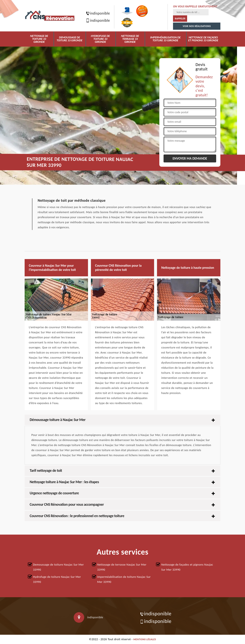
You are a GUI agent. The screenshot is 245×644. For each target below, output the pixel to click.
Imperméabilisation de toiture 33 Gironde (165, 39)
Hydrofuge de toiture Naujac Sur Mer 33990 (57, 579)
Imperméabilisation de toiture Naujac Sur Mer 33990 (124, 579)
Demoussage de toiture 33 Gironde (69, 39)
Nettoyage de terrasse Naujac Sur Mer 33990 (122, 567)
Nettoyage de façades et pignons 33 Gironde (203, 39)
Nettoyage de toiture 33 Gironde (39, 39)
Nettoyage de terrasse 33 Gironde (130, 39)
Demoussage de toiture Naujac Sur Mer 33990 (58, 567)
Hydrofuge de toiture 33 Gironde (100, 39)
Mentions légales (145, 639)
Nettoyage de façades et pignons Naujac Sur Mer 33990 (187, 567)
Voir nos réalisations (197, 26)
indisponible (97, 13)
